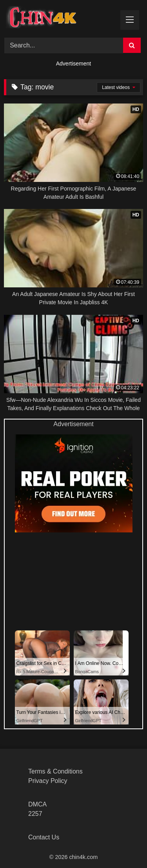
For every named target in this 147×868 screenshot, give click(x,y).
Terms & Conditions (55, 771)
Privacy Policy (48, 781)
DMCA (37, 804)
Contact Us (44, 837)
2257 (35, 814)
